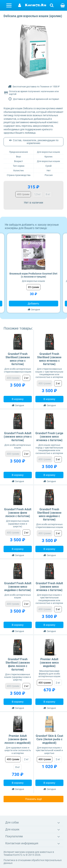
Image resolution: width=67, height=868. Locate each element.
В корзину (18, 399)
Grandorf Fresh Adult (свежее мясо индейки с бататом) (18, 587)
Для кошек (12, 829)
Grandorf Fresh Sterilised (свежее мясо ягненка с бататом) (49, 359)
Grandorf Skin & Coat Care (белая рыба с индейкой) (49, 739)
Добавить (34, 304)
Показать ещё (33, 799)
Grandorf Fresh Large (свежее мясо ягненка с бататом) (49, 437)
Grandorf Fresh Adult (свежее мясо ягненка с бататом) (49, 587)
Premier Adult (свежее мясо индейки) (49, 663)
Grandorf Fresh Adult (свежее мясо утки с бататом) (18, 437)
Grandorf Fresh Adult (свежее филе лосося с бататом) (18, 513)
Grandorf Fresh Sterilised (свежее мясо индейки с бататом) (49, 514)
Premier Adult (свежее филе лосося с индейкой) (18, 739)
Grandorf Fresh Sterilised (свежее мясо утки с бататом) (18, 359)
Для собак (12, 822)
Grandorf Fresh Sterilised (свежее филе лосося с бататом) (18, 664)
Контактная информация (22, 843)
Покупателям (14, 836)
